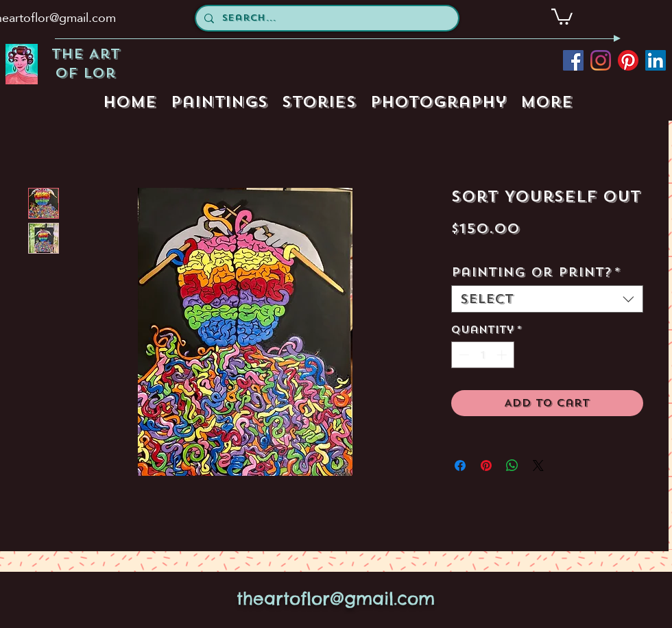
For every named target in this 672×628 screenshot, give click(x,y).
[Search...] (326, 18)
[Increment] (503, 355)
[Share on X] (538, 466)
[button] (562, 16)
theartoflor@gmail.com (336, 599)
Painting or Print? (536, 272)
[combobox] (547, 299)
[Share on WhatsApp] (512, 466)
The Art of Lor (86, 63)
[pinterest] (628, 60)
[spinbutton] (482, 355)
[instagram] (601, 60)
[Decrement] (463, 355)
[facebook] (573, 60)
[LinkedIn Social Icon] (656, 60)
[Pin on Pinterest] (486, 466)
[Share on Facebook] (460, 466)
